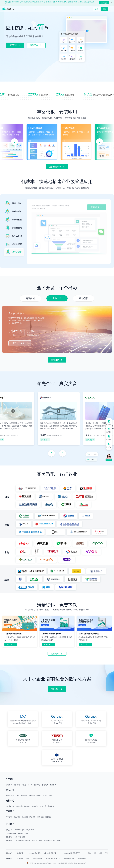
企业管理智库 (38, 859)
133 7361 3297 (20, 837)
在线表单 (9, 785)
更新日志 (40, 817)
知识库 (30, 785)
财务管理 (72, 59)
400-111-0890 (23, 833)
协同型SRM (10, 796)
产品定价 (33, 817)
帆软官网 (20, 853)
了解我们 (10, 811)
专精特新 (32, 796)
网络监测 (48, 817)
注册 (105, 9)
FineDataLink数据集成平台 (71, 853)
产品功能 (10, 779)
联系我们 (10, 824)
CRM (17, 796)
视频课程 (35, 806)
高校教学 (51, 806)
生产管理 (81, 42)
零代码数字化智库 (23, 859)
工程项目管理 (48, 796)
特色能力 (45, 785)
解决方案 (10, 790)
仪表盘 (24, 785)
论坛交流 (43, 806)
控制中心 (37, 785)
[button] (14, 142)
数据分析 (53, 785)
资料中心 (10, 801)
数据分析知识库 (69, 859)
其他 (81, 59)
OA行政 (81, 51)
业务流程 (17, 785)
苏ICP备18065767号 (80, 863)
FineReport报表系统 (34, 853)
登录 (97, 9)
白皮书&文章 (10, 806)
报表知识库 (82, 859)
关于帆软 (9, 817)
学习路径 (27, 806)
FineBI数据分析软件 (51, 853)
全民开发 (17, 817)
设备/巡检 (64, 51)
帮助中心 (19, 806)
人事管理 (72, 51)
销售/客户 (72, 42)
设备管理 (24, 796)
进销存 (64, 42)
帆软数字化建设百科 (53, 859)
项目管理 (64, 59)
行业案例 (25, 817)
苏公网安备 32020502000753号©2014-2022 (43, 863)
